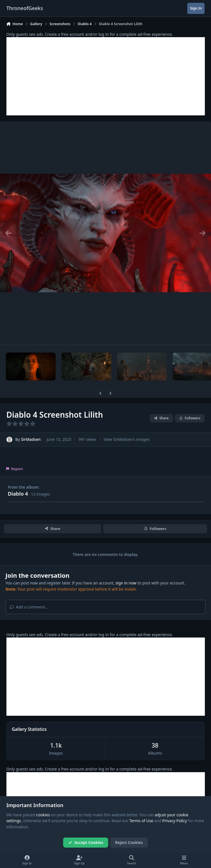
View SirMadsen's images (127, 440)
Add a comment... (29, 607)
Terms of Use (141, 821)
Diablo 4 (18, 494)
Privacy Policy (175, 821)
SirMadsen (31, 440)
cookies (43, 815)
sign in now (126, 583)
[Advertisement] (106, 76)
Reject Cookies (129, 842)
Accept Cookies (86, 842)
